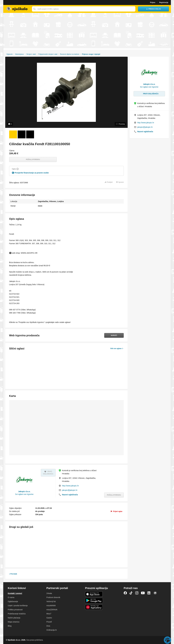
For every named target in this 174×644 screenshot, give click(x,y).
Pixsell (49, 622)
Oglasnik (9, 54)
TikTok (131, 593)
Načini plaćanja (14, 618)
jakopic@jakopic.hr (70, 490)
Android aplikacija (94, 601)
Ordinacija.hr (52, 630)
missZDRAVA (52, 610)
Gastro (49, 618)
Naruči (114, 335)
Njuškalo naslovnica (17, 9)
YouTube (143, 593)
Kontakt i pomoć (15, 593)
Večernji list (51, 601)
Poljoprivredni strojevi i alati (48, 54)
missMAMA (51, 606)
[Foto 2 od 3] (22, 134)
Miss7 (49, 614)
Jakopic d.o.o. (24, 491)
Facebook (125, 593)
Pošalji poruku (33, 159)
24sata (49, 593)
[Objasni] (18, 169)
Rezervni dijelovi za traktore (70, 54)
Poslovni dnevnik (53, 597)
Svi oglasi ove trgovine (24, 494)
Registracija (164, 2)
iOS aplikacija (94, 594)
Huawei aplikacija (94, 607)
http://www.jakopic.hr (70, 486)
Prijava (153, 2)
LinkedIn (149, 593)
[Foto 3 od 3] (30, 134)
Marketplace (19, 54)
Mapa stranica (14, 622)
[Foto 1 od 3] (13, 134)
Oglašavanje (13, 601)
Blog (10, 626)
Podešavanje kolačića (17, 614)
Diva (48, 626)
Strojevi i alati (31, 54)
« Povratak (13, 574)
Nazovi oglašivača (70, 495)
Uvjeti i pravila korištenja (18, 606)
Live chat (167, 640)
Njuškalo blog (155, 593)
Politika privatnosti (15, 610)
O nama (11, 597)
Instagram (137, 593)
